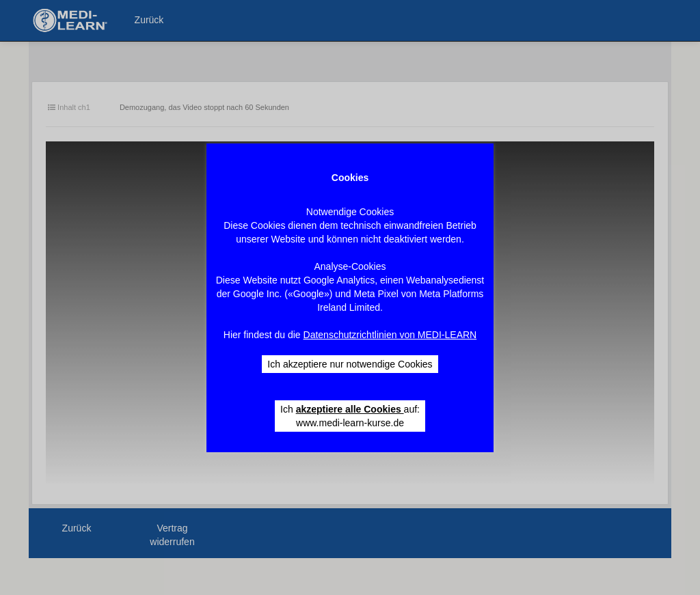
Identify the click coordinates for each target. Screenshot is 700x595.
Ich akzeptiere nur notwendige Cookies (350, 364)
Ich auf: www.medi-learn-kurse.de (350, 416)
